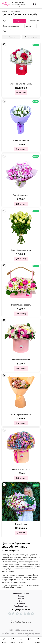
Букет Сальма (21, 524)
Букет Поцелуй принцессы (21, 84)
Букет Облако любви (21, 360)
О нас (21, 601)
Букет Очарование (21, 195)
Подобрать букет (21, 606)
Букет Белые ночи (21, 140)
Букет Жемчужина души (21, 250)
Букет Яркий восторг (21, 469)
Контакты (21, 603)
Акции (21, 598)
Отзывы (21, 596)
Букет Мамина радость (21, 305)
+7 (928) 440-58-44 (21, 610)
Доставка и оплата (21, 593)
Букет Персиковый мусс (21, 415)
